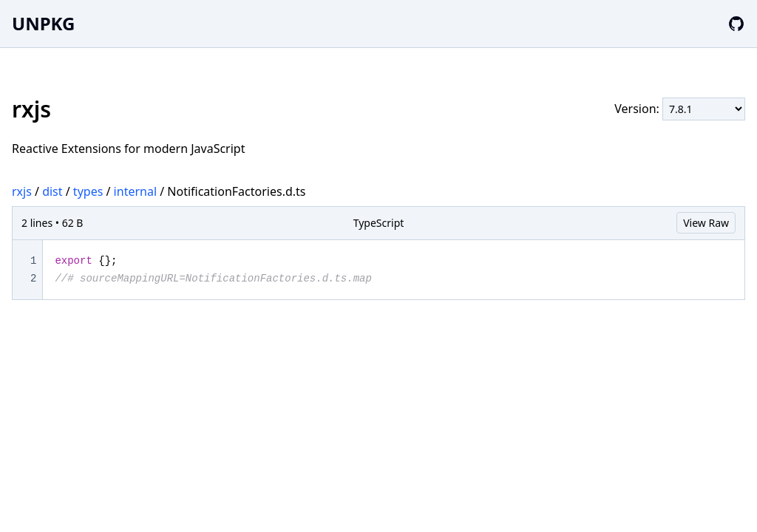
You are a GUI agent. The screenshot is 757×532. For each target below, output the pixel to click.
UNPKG (43, 23)
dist (52, 191)
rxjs (22, 191)
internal (135, 191)
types (88, 191)
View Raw (706, 223)
